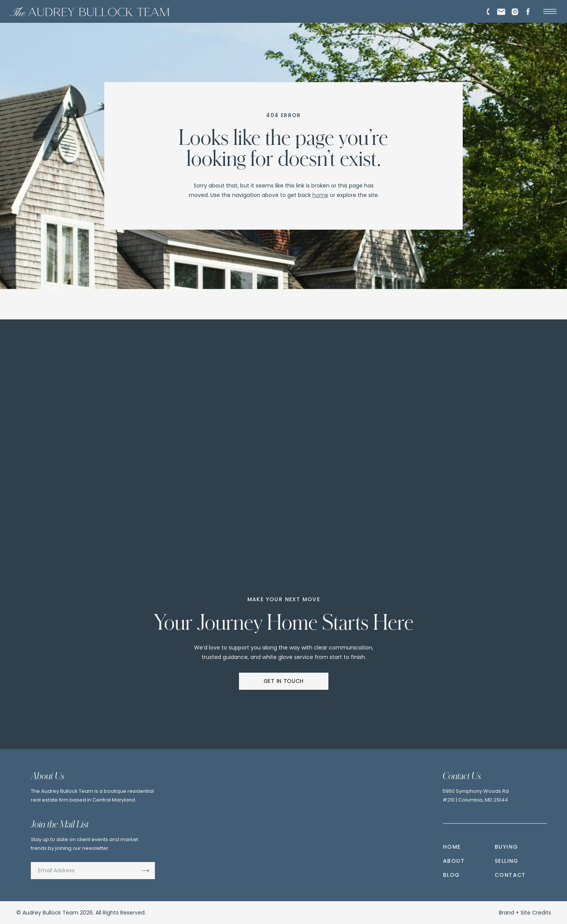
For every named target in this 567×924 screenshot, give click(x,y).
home (320, 195)
